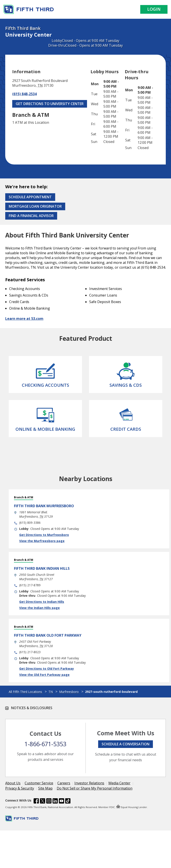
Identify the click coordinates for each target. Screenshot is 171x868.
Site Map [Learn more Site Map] (45, 788)
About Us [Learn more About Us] (13, 783)
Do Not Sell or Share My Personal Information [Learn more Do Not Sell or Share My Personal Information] (95, 788)
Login (154, 9)
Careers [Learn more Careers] (64, 783)
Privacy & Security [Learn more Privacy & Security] (20, 788)
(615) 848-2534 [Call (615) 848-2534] (24, 94)
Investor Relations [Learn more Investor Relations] (89, 783)
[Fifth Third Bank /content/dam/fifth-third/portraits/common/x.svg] (43, 802)
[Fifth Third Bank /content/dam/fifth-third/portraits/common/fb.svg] (36, 802)
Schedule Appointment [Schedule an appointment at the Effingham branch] (30, 197)
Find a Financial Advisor (31, 216)
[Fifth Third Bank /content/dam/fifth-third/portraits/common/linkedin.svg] (55, 802)
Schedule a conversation (126, 744)
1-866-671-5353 (45, 744)
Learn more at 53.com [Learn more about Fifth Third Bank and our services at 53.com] (24, 319)
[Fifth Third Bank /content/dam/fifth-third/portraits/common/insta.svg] (49, 802)
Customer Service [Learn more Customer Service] (39, 783)
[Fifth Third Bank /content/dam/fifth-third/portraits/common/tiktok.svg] (68, 802)
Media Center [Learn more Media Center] (119, 783)
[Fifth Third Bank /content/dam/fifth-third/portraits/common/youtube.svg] (62, 802)
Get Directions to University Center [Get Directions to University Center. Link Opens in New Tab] (50, 104)
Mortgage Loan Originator (35, 206)
